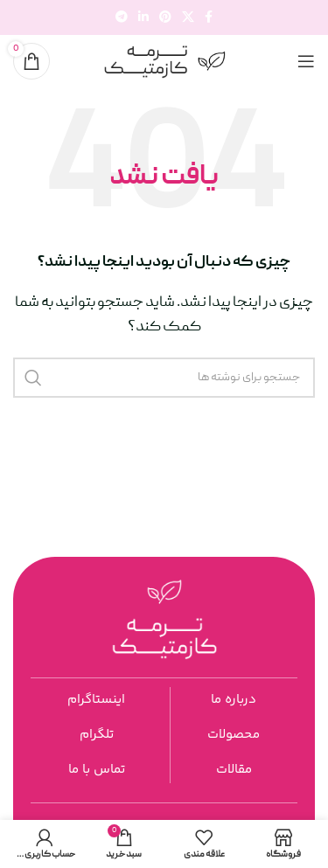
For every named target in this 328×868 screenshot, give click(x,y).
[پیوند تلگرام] (122, 18)
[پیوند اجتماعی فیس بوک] (209, 18)
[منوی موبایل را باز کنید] (306, 61)
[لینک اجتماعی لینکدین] (143, 18)
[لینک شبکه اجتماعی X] (188, 18)
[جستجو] (164, 378)
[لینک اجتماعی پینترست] (165, 18)
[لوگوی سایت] (164, 62)
